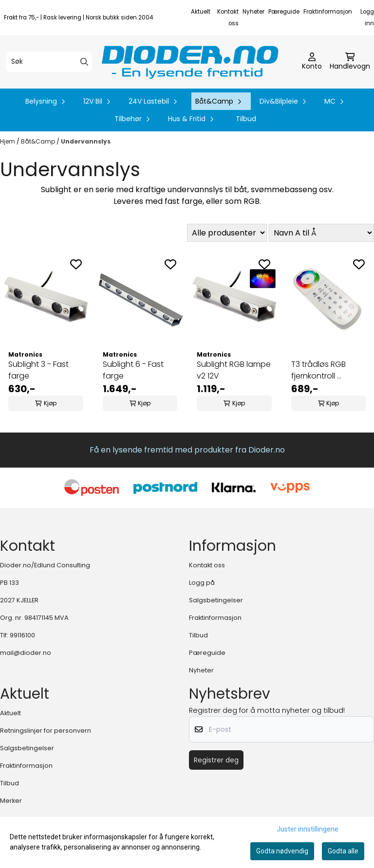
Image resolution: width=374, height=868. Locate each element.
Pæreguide (284, 12)
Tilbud (246, 119)
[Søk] (49, 62)
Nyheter (253, 12)
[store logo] (190, 62)
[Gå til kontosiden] (312, 62)
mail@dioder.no (26, 653)
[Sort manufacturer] (227, 233)
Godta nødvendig (282, 851)
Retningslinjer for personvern (46, 731)
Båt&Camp (39, 141)
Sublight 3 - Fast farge (38, 370)
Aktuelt (201, 12)
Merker (11, 801)
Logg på (202, 583)
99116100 (22, 635)
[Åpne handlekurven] (350, 62)
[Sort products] (321, 233)
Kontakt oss (207, 565)
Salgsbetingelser (216, 600)
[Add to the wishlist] (76, 264)
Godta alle (343, 851)
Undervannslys (86, 141)
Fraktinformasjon (328, 12)
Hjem (8, 141)
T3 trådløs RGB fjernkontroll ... (318, 370)
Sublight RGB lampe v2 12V (234, 370)
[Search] (84, 62)
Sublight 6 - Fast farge (133, 370)
